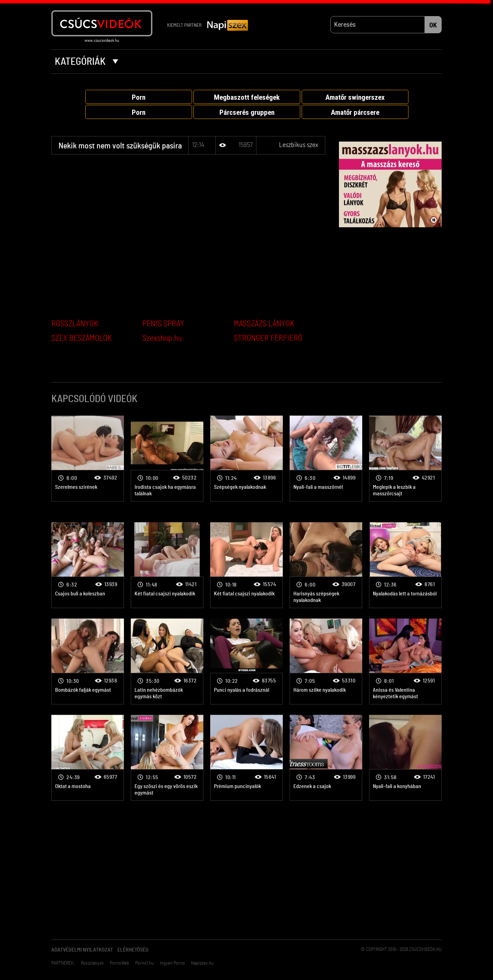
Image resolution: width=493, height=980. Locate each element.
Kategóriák (86, 62)
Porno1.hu (144, 963)
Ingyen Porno (172, 963)
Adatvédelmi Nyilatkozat (82, 950)
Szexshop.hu (162, 338)
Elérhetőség (133, 950)
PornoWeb (119, 963)
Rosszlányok (92, 963)
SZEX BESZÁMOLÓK (82, 338)
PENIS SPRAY (163, 324)
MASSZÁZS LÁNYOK (264, 324)
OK (433, 25)
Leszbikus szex (299, 145)
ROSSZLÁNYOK (75, 324)
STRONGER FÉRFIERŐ (268, 338)
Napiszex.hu (202, 963)
